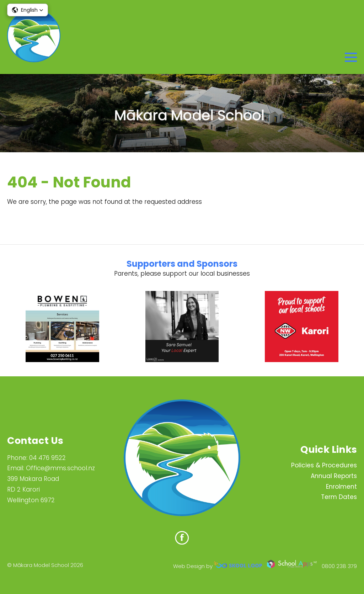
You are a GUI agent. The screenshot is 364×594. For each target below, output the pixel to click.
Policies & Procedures (324, 465)
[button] (28, 10)
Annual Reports (334, 476)
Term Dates (339, 497)
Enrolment (341, 487)
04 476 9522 (47, 458)
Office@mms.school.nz (60, 468)
